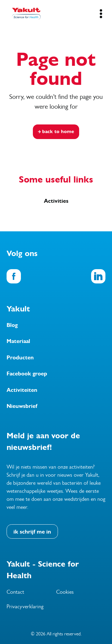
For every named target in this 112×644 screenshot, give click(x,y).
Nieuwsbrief (22, 406)
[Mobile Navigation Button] (101, 14)
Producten (20, 358)
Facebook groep (27, 374)
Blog (12, 325)
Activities (56, 201)
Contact (15, 592)
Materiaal (18, 341)
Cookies (65, 592)
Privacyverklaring (25, 606)
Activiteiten (22, 390)
